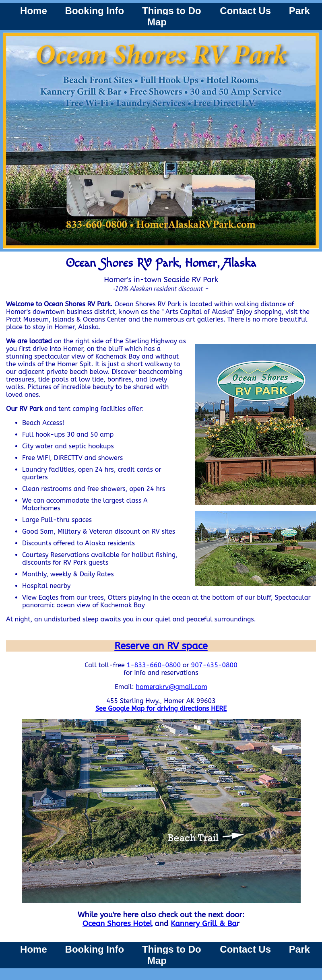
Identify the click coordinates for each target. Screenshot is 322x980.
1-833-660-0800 (154, 665)
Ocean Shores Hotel (118, 924)
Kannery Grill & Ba (204, 924)
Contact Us (245, 11)
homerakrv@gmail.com (171, 687)
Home (34, 11)
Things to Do (173, 11)
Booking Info (95, 11)
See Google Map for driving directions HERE (161, 709)
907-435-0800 (214, 665)
